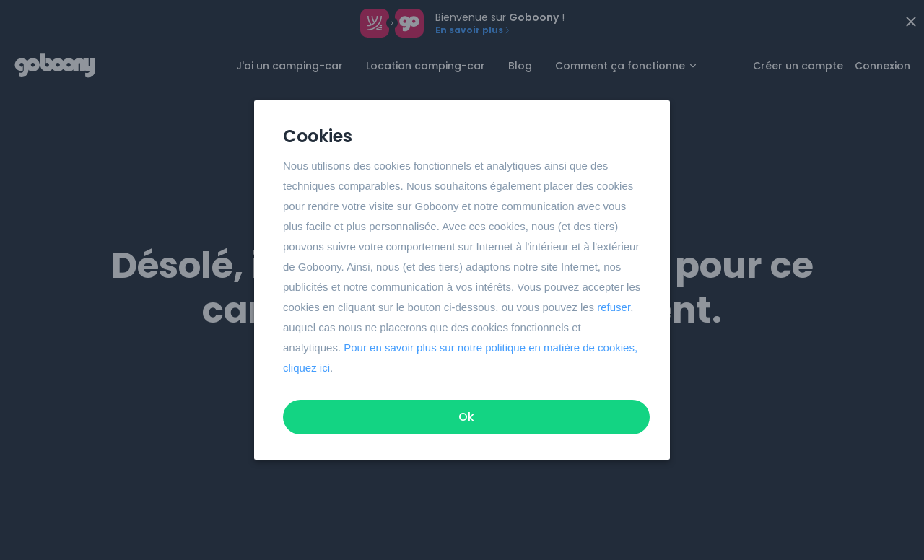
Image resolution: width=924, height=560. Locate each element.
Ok (466, 417)
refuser (614, 307)
